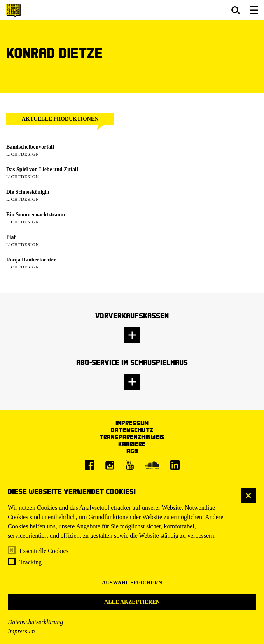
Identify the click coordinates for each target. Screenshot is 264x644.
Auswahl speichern (132, 583)
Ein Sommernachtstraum (36, 215)
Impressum (21, 631)
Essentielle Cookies (44, 551)
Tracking (31, 562)
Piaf (11, 237)
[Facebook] (89, 465)
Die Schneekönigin (28, 192)
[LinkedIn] (175, 465)
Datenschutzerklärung (35, 622)
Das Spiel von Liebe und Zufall (42, 169)
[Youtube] (130, 465)
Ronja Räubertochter (31, 260)
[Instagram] (110, 465)
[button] (236, 10)
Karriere (132, 444)
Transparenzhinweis (132, 437)
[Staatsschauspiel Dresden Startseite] (13, 10)
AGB (132, 451)
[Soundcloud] (152, 465)
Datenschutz (132, 430)
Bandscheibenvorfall (30, 147)
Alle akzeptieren (132, 602)
